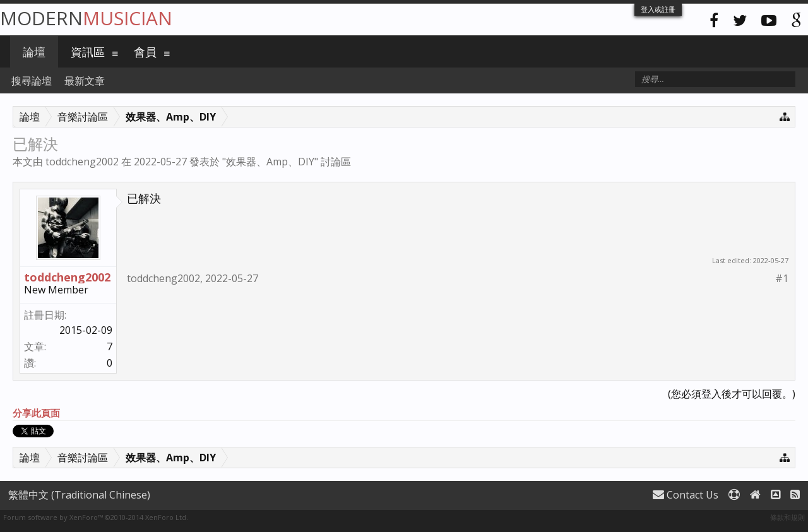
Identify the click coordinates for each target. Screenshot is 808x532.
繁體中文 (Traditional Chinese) (79, 495)
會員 (145, 52)
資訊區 (88, 52)
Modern (86, 18)
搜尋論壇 (32, 81)
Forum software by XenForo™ (96, 517)
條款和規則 (787, 517)
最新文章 (85, 81)
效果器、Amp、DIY (270, 162)
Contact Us (686, 495)
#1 (782, 279)
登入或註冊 (658, 9)
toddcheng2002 (82, 162)
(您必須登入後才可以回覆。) (732, 394)
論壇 (34, 52)
